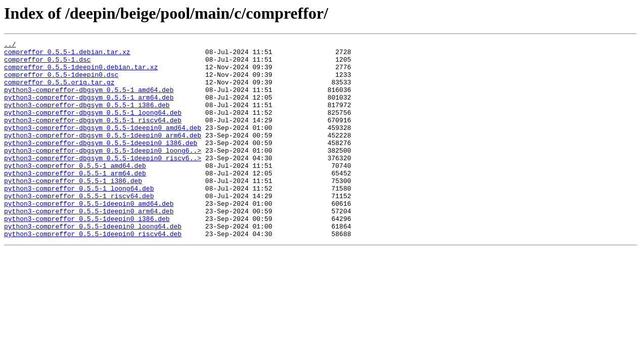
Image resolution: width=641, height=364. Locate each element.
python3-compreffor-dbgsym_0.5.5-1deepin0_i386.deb (101, 164)
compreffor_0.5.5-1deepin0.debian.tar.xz (81, 73)
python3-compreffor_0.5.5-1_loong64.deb (79, 218)
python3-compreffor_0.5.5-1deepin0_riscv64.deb (93, 273)
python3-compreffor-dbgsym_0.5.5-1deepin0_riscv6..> (103, 182)
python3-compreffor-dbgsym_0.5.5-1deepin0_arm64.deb (103, 155)
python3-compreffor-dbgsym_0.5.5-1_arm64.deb (89, 109)
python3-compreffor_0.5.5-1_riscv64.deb (79, 227)
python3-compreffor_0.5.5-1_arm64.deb (75, 200)
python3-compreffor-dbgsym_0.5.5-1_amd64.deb (89, 100)
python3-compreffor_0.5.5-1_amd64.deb (75, 191)
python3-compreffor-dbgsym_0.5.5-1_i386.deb (87, 118)
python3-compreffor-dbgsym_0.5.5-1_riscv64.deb (93, 136)
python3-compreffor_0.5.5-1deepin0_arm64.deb (89, 246)
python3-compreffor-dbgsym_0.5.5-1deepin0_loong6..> (103, 173)
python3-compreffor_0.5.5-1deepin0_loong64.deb (93, 264)
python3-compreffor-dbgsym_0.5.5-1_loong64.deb (93, 127)
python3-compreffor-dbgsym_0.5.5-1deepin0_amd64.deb (103, 146)
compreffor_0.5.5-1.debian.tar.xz (67, 55)
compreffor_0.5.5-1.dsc (48, 64)
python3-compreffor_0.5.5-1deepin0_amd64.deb (89, 237)
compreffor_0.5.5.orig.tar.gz (59, 91)
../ (10, 45)
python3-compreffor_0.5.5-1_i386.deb (73, 209)
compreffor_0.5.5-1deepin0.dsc (61, 82)
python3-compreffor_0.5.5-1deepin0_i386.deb (87, 255)
